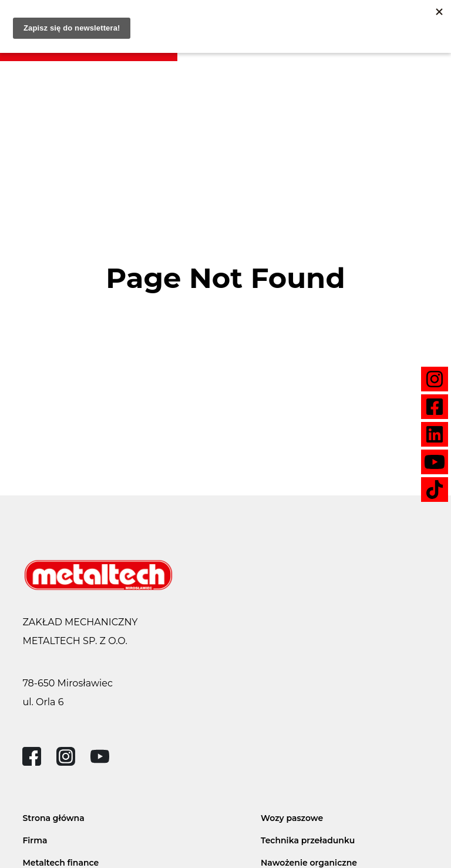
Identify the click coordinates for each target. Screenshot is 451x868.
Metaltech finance (60, 863)
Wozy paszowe (292, 818)
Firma (35, 840)
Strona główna (53, 818)
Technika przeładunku (308, 840)
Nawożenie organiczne (309, 863)
